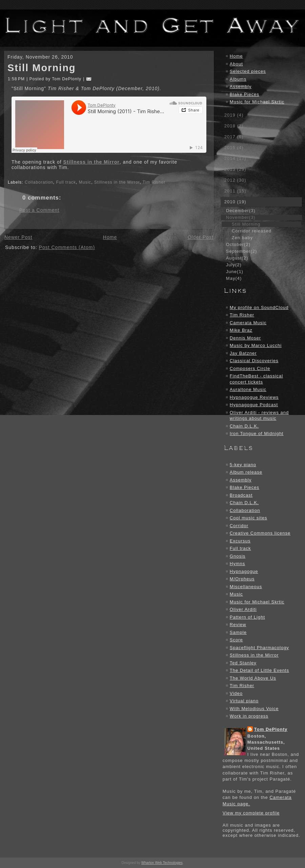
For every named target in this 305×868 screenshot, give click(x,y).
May (234, 278)
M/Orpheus (242, 579)
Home (110, 237)
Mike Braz (241, 330)
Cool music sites (249, 518)
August (237, 258)
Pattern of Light (247, 617)
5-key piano (243, 465)
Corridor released (252, 231)
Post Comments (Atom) (67, 247)
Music (85, 182)
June (235, 272)
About (236, 64)
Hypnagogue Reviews (254, 397)
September (241, 251)
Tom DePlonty (271, 729)
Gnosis (238, 556)
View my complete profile (251, 813)
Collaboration (39, 182)
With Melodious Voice (254, 709)
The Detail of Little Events (259, 670)
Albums (238, 79)
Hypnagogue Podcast (254, 405)
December (241, 211)
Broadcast (241, 495)
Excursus (240, 541)
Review (238, 625)
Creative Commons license (260, 533)
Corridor (239, 526)
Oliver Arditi (243, 609)
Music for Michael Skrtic (257, 102)
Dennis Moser (245, 338)
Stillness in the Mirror (91, 162)
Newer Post (18, 237)
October (238, 244)
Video (236, 693)
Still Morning (42, 68)
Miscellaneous (246, 587)
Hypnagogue (244, 571)
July (234, 265)
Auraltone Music (248, 389)
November (241, 217)
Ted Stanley (243, 663)
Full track (66, 182)
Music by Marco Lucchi (256, 345)
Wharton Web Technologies (162, 863)
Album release (246, 472)
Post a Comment (39, 210)
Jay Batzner (243, 353)
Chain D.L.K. (244, 426)
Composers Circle (250, 368)
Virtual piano (244, 701)
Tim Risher (154, 182)
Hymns (237, 564)
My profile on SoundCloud (259, 307)
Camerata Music (248, 323)
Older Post (201, 237)
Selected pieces (248, 71)
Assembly (241, 87)
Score (236, 640)
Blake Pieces (245, 94)
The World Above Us (253, 678)
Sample (238, 632)
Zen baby (242, 238)
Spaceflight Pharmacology (259, 648)
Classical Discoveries (254, 361)
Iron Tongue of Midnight (257, 433)
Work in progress (249, 716)
